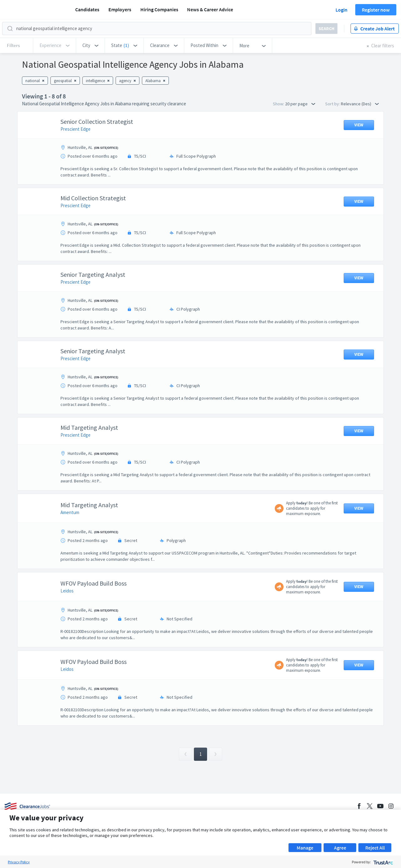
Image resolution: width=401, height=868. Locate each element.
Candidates (87, 9)
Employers (120, 9)
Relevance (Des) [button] (360, 104)
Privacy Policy (19, 862)
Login (341, 10)
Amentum (70, 512)
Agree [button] (340, 848)
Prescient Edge (76, 129)
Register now (376, 10)
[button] (90, 45)
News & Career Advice (210, 9)
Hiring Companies (159, 9)
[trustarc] (383, 862)
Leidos (67, 591)
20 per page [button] (300, 104)
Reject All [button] (375, 848)
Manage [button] (305, 848)
